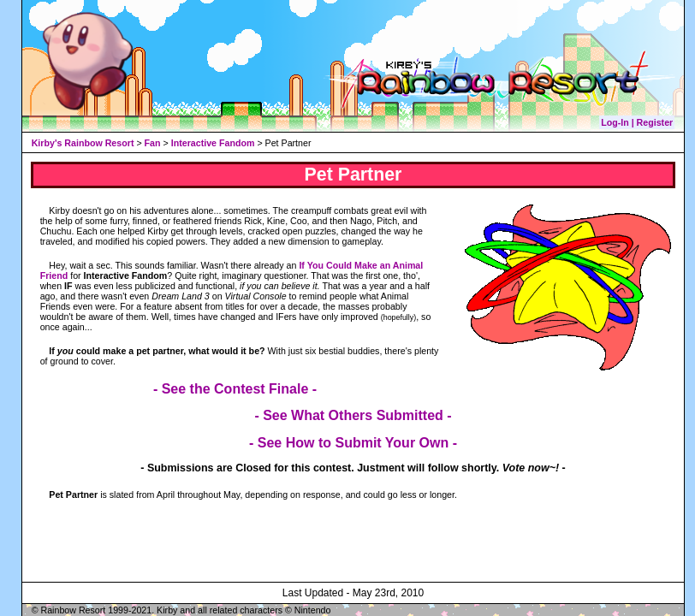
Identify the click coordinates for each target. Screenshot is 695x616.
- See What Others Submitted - (353, 415)
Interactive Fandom (213, 143)
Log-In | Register (637, 122)
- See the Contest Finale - (235, 389)
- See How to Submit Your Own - (353, 443)
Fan (153, 143)
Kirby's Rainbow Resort (83, 143)
